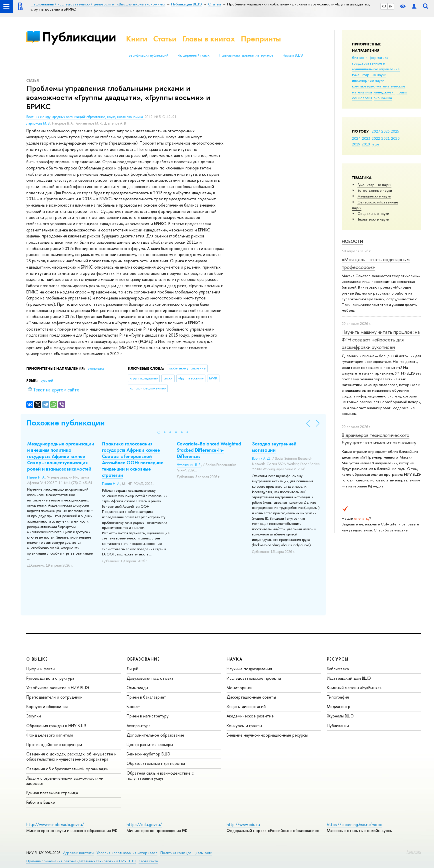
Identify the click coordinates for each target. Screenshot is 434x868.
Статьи (165, 39)
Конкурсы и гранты (244, 726)
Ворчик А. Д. (261, 459)
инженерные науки (368, 80)
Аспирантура (139, 726)
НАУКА (234, 659)
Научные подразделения (249, 669)
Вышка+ (134, 706)
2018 (366, 144)
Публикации (79, 37)
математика (362, 92)
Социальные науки (373, 213)
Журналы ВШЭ (340, 716)
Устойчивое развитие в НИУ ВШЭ (58, 688)
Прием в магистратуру (148, 716)
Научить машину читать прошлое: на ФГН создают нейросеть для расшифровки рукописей (381, 339)
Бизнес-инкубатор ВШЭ (148, 754)
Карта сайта (148, 861)
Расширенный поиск (194, 55)
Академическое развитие (250, 716)
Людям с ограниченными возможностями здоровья (65, 781)
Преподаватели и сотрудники (54, 697)
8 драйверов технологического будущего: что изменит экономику (379, 439)
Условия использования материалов (127, 853)
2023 (366, 138)
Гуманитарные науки (374, 185)
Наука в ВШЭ (293, 55)
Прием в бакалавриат (146, 697)
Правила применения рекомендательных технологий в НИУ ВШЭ (81, 861)
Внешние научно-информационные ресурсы (267, 735)
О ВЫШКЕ (37, 659)
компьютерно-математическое (379, 86)
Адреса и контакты (78, 853)
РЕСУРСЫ (338, 659)
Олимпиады (137, 688)
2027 (376, 131)
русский (47, 381)
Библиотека (338, 669)
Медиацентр (339, 706)
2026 (385, 131)
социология (362, 98)
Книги (137, 39)
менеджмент (384, 92)
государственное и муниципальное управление (376, 66)
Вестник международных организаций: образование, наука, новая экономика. (85, 117)
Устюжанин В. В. (189, 465)
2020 (395, 138)
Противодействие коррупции (54, 744)
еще (376, 144)
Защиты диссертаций (246, 706)
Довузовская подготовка (150, 678)
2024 (356, 138)
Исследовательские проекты (254, 678)
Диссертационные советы (251, 697)
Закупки (34, 716)
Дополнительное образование (155, 735)
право (402, 92)
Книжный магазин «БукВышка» (354, 688)
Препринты (261, 39)
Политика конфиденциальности (186, 853)
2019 (356, 144)
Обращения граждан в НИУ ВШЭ (56, 726)
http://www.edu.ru (243, 824)
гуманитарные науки (369, 75)
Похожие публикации (66, 423)
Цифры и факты (41, 669)
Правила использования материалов (246, 55)
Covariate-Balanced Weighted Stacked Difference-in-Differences (209, 450)
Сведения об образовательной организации (67, 769)
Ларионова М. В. (38, 123)
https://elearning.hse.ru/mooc (354, 824)
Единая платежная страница (52, 793)
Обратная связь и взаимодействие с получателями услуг (160, 776)
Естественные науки (375, 190)
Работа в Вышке (41, 802)
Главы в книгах (209, 39)
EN (391, 6)
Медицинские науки (374, 196)
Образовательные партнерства (156, 763)
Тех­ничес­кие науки (373, 219)
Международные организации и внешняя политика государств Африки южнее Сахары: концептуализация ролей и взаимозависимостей (61, 456)
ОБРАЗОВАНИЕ (143, 659)
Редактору (414, 851)
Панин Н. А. (36, 477)
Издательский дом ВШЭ (349, 678)
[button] (159, 432)
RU (384, 6)
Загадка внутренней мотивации (274, 447)
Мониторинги (240, 688)
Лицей (132, 669)
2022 (376, 138)
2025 (395, 131)
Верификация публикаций (148, 55)
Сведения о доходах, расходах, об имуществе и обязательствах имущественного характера (71, 756)
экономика (383, 98)
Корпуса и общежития (47, 706)
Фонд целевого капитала (50, 735)
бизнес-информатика (370, 57)
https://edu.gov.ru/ (144, 824)
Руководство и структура (50, 678)
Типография (338, 697)
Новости (352, 241)
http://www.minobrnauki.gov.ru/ (55, 824)
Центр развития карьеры (150, 744)
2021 (386, 138)
